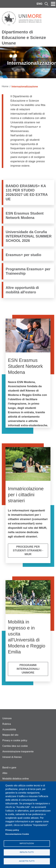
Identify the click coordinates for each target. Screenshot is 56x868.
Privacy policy (12, 830)
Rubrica (7, 724)
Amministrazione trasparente (18, 752)
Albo (5, 773)
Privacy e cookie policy (15, 740)
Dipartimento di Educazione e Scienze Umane (24, 37)
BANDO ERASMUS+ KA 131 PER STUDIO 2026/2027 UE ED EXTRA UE (27, 192)
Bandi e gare (9, 768)
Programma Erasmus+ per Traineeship (28, 271)
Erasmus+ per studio (23, 255)
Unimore (7, 718)
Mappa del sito (10, 735)
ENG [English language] (39, 4)
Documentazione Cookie (17, 834)
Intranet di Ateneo (12, 757)
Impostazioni (27, 843)
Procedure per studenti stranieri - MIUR (28, 550)
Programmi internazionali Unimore (28, 669)
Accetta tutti (27, 861)
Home (5, 86)
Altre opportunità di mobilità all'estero (22, 290)
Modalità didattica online (16, 779)
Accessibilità (9, 729)
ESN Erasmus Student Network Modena (25, 215)
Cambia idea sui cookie (15, 746)
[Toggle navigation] (53, 4)
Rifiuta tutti (27, 852)
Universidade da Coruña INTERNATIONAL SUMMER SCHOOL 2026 (29, 236)
